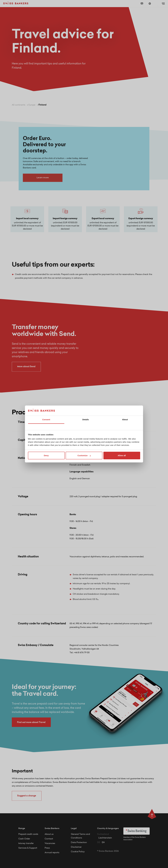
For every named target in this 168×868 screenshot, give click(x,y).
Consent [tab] (46, 419)
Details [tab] (86, 419)
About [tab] (125, 419)
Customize (84, 455)
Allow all (122, 455)
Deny (46, 455)
